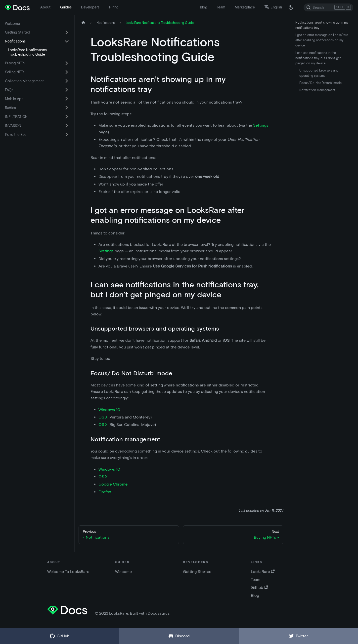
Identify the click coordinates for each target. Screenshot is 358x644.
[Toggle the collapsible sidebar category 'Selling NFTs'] (67, 72)
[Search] (328, 7)
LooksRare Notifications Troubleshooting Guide (27, 52)
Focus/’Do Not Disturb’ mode (320, 83)
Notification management (317, 90)
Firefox (105, 492)
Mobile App (14, 99)
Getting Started (18, 32)
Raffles (10, 108)
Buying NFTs (15, 63)
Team (221, 7)
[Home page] (83, 23)
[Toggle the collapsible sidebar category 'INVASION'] (67, 126)
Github (259, 587)
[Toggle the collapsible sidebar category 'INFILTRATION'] (67, 117)
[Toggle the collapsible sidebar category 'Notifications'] (67, 41)
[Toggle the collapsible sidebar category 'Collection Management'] (67, 81)
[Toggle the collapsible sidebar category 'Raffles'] (67, 108)
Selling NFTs (15, 72)
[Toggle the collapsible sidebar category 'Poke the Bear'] (67, 135)
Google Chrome (113, 484)
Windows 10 (109, 410)
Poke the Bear (16, 135)
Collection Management (24, 81)
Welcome (12, 24)
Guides (66, 7)
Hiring (114, 7)
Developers (90, 7)
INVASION (13, 126)
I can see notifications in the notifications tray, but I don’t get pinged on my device (318, 58)
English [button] (273, 7)
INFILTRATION (16, 117)
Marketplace (245, 7)
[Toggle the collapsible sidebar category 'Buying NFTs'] (67, 63)
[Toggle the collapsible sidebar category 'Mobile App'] (67, 99)
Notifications (15, 41)
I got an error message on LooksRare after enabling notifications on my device (322, 40)
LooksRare (263, 572)
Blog (203, 7)
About (45, 7)
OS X (103, 417)
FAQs (9, 90)
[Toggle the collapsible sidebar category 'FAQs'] (67, 90)
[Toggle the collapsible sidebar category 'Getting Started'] (67, 32)
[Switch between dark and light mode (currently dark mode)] (291, 7)
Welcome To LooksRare (68, 572)
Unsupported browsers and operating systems (319, 73)
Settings (261, 125)
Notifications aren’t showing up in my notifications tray (322, 25)
